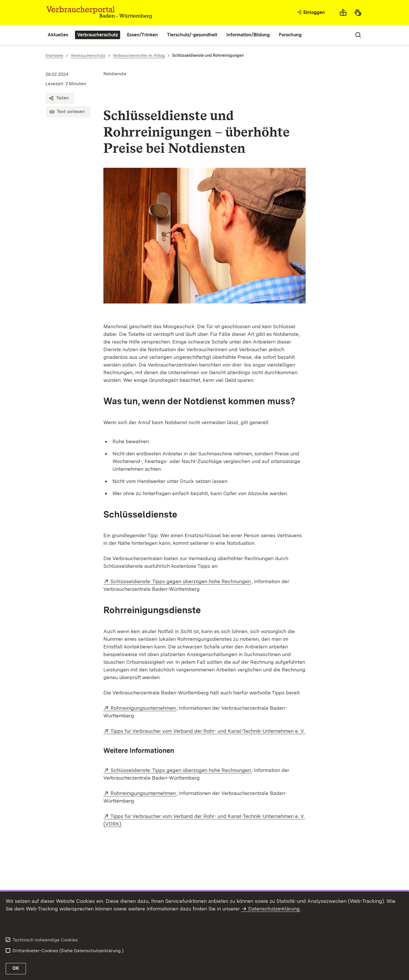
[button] (60, 98)
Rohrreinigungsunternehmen (143, 708)
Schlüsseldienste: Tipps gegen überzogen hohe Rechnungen (181, 581)
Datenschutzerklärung (274, 909)
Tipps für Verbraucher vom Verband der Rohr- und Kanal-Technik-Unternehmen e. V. (208, 731)
